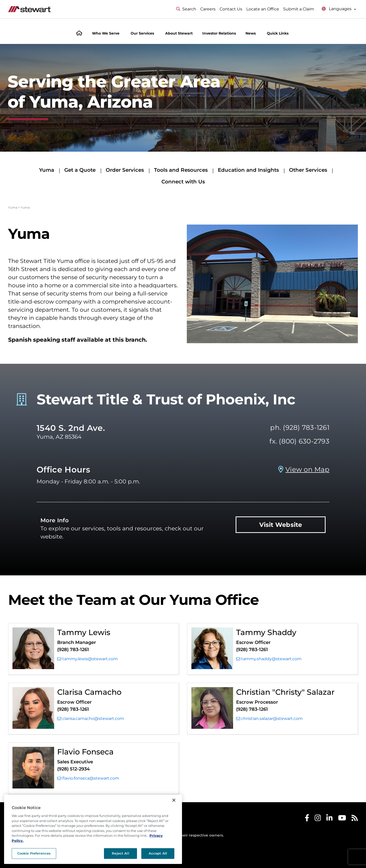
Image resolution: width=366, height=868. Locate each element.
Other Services (308, 170)
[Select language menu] (339, 9)
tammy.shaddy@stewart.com (269, 659)
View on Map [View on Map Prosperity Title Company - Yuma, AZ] (307, 469)
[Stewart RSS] (355, 819)
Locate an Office (263, 9)
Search (186, 9)
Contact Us (231, 9)
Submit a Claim (299, 9)
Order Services (125, 170)
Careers (208, 9)
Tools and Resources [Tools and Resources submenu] (181, 170)
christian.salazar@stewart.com (269, 719)
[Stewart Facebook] (307, 819)
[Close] (174, 800)
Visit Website (281, 525)
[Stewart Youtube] (342, 819)
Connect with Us (183, 182)
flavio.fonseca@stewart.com (88, 778)
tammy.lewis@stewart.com (87, 659)
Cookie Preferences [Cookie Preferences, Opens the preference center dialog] (34, 853)
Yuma (47, 170)
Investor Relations (219, 33)
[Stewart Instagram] (318, 819)
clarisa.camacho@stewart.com (91, 719)
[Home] (79, 34)
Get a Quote (80, 170)
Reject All (120, 853)
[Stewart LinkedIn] (330, 819)
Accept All (158, 853)
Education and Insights (248, 170)
